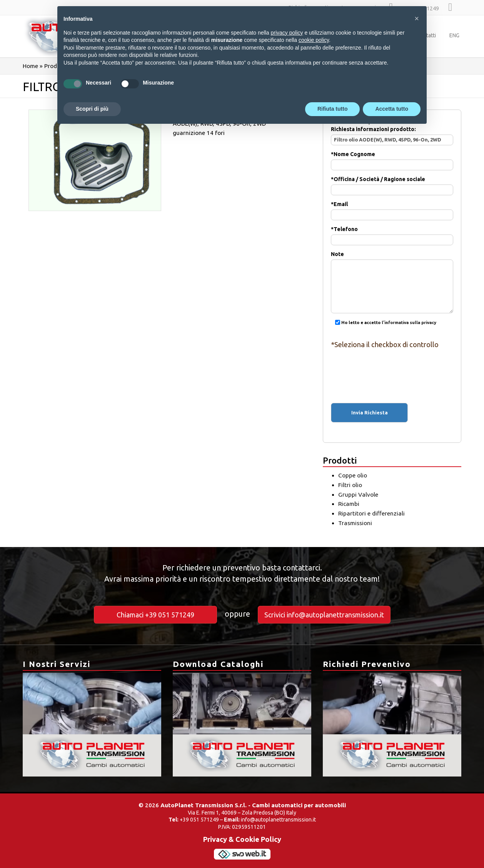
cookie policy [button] (314, 40)
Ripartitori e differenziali (371, 513)
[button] (417, 18)
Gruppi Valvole (358, 495)
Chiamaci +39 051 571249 (155, 615)
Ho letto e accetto (384, 323)
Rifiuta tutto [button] (333, 109)
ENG (454, 35)
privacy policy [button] (287, 33)
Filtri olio (350, 485)
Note (392, 270)
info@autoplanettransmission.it (278, 820)
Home (30, 66)
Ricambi (349, 504)
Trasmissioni (355, 523)
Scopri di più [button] (92, 109)
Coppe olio (353, 475)
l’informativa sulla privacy (409, 323)
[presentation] (392, 369)
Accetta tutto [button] (392, 109)
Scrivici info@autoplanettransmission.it (324, 615)
